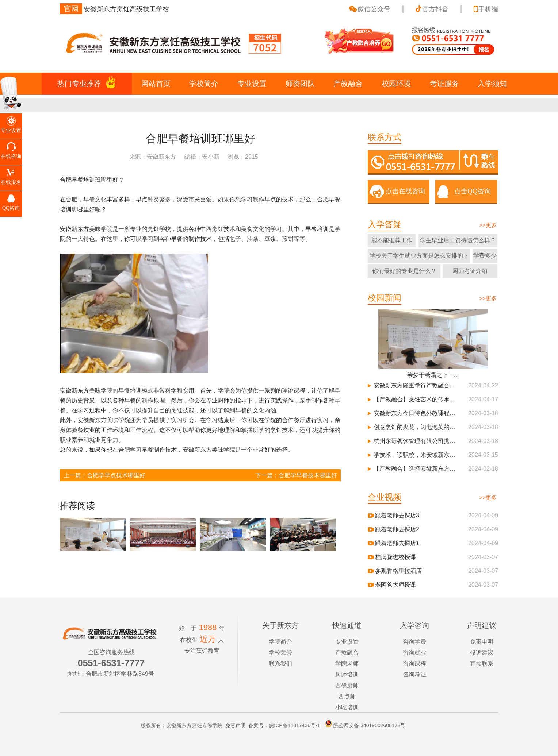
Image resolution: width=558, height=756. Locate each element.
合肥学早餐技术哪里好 (308, 475)
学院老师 (347, 664)
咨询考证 (414, 674)
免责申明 (482, 642)
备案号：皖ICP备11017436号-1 (284, 725)
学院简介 (280, 642)
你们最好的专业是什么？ (404, 271)
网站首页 (156, 84)
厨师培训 (347, 674)
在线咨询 (11, 156)
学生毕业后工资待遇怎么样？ (458, 240)
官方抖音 (435, 9)
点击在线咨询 (405, 191)
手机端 (488, 9)
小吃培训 (347, 707)
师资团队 (300, 84)
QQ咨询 (11, 208)
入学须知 (492, 84)
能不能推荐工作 (392, 240)
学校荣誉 (280, 653)
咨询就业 (414, 653)
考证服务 (444, 84)
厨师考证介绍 (470, 271)
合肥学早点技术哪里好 (116, 475)
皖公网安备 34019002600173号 (363, 725)
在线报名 (11, 182)
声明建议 (482, 625)
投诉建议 (482, 653)
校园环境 (396, 84)
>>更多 (488, 225)
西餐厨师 (347, 685)
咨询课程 (414, 664)
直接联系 (482, 664)
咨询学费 (414, 642)
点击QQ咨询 (473, 191)
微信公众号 (374, 9)
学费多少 (485, 256)
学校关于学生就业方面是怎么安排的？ (419, 256)
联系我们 (280, 664)
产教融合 (348, 84)
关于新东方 (280, 625)
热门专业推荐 (79, 84)
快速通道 (347, 625)
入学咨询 (414, 625)
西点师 (347, 696)
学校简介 (204, 84)
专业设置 (252, 84)
